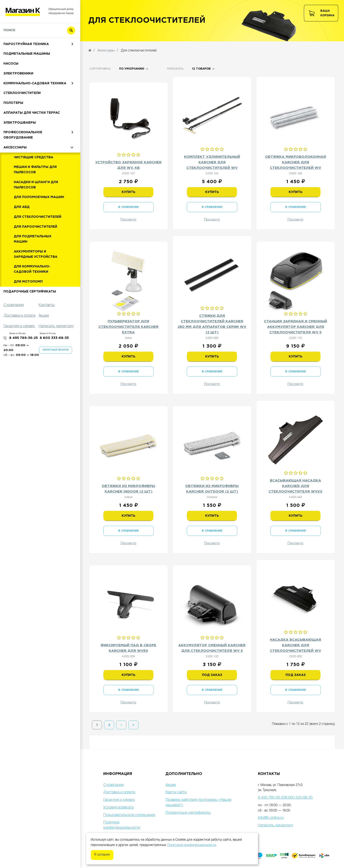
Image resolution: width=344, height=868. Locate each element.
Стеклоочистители (22, 115)
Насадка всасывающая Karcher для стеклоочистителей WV (295, 645)
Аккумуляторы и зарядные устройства (36, 276)
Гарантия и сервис (119, 800)
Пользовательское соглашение (129, 815)
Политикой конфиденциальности (192, 845)
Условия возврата (118, 808)
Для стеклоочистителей (38, 239)
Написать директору (275, 825)
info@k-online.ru (271, 818)
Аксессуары (15, 169)
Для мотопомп (28, 304)
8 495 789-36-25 (24, 360)
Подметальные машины (27, 76)
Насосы (11, 85)
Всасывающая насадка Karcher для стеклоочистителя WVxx (295, 486)
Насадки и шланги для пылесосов (36, 207)
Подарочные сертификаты (30, 313)
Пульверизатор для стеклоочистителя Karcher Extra (129, 327)
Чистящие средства (34, 179)
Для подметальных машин (33, 261)
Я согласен (102, 855)
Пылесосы (13, 56)
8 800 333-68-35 (54, 360)
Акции (171, 785)
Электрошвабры (20, 145)
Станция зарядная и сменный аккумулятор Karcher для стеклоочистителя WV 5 (295, 327)
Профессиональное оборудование (23, 157)
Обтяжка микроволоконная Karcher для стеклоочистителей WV (295, 162)
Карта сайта (176, 792)
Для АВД (22, 229)
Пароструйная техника (26, 66)
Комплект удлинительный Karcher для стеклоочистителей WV (212, 162)
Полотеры (13, 125)
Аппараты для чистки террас (32, 135)
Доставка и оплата (119, 792)
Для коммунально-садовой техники (32, 291)
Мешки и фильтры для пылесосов (35, 191)
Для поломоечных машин (39, 219)
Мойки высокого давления (30, 46)
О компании (113, 785)
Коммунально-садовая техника (35, 105)
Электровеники (18, 95)
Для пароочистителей (35, 249)
